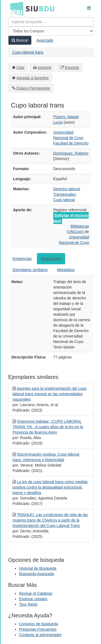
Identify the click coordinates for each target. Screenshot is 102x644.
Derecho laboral (67, 189)
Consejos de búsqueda (38, 624)
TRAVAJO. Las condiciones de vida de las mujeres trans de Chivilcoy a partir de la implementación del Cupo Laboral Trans (50, 520)
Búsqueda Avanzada (36, 574)
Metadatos (66, 270)
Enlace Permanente (33, 88)
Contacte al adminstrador (40, 635)
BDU (15, 8)
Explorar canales (33, 599)
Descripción (51, 259)
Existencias (22, 259)
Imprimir (44, 68)
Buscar (20, 40)
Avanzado (45, 40)
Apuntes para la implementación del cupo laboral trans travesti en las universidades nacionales (50, 394)
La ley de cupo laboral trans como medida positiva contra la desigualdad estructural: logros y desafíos (50, 487)
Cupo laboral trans (28, 52)
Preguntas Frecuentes (38, 629)
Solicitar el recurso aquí (71, 218)
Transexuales (65, 194)
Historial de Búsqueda (38, 568)
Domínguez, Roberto (71, 153)
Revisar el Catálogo (36, 593)
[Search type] (51, 31)
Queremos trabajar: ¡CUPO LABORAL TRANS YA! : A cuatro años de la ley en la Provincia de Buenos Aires (48, 427)
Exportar (72, 68)
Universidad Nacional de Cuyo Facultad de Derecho (71, 138)
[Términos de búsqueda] (51, 22)
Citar (21, 68)
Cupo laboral (64, 200)
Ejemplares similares (30, 270)
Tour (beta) (28, 604)
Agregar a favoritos (33, 78)
